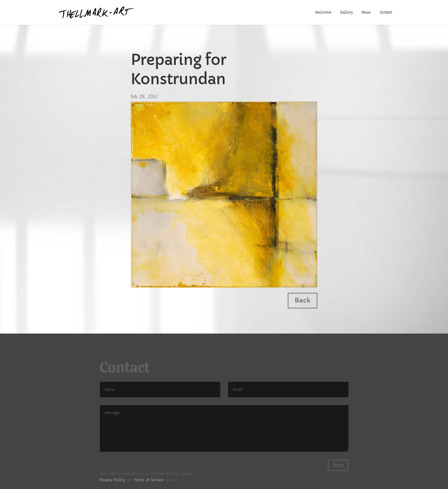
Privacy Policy (112, 480)
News (366, 12)
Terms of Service (149, 480)
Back (303, 300)
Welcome (323, 12)
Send (338, 465)
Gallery (346, 12)
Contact (386, 12)
